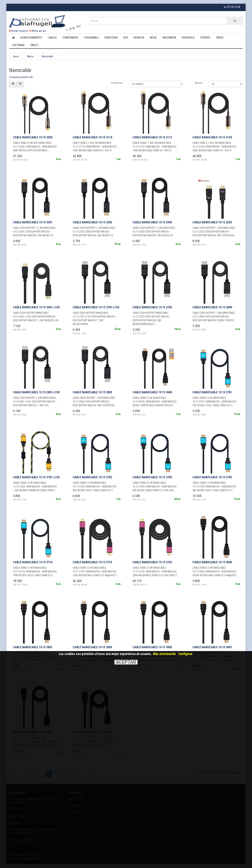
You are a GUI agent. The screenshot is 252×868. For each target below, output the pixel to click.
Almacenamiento (31, 38)
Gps (126, 38)
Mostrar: (199, 83)
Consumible (91, 38)
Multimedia (169, 38)
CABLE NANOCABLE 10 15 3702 (92, 477)
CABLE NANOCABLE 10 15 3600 (152, 392)
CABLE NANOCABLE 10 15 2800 (212, 307)
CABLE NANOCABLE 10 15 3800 (212, 562)
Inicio (16, 56)
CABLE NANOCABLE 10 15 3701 (212, 392)
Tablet (34, 45)
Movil (153, 38)
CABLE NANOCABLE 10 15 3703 (152, 477)
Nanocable (47, 56)
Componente (70, 38)
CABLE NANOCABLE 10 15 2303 (152, 222)
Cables (52, 38)
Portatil (206, 38)
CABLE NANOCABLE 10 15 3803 (92, 647)
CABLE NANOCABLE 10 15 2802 (92, 392)
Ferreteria (111, 38)
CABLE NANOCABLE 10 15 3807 (212, 647)
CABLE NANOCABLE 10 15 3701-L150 (36, 477)
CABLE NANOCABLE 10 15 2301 (33, 222)
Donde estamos (19, 31)
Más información (164, 654)
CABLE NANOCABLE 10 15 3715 (92, 562)
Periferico (188, 38)
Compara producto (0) (21, 77)
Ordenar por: (117, 83)
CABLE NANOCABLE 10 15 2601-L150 (36, 307)
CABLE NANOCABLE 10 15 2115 (152, 137)
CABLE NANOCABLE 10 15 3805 (152, 647)
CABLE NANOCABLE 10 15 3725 (152, 562)
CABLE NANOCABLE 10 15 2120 (212, 137)
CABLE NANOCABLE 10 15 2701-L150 (96, 307)
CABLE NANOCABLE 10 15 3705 (212, 477)
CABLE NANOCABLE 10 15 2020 (33, 137)
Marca (30, 56)
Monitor (139, 38)
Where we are (38, 31)
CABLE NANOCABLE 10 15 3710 (33, 562)
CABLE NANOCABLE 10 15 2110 (92, 137)
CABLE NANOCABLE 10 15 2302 (92, 222)
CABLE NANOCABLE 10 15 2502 (212, 222)
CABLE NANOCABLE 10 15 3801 (33, 647)
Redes (220, 38)
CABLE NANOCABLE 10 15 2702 (152, 307)
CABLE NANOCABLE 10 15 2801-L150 (36, 392)
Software (18, 45)
